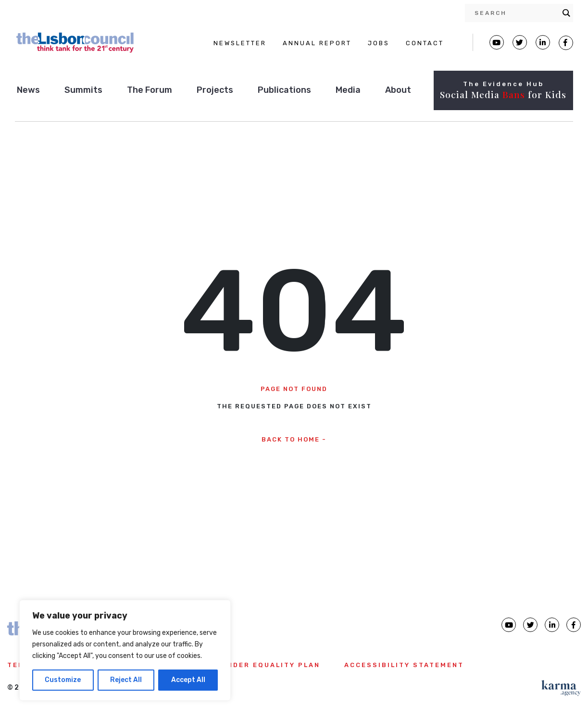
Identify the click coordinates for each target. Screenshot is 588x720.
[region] (125, 650)
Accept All (188, 680)
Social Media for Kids (503, 94)
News (28, 90)
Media (348, 90)
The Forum (150, 90)
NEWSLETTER (240, 43)
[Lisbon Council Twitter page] (520, 42)
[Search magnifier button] (566, 13)
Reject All (126, 680)
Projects (215, 90)
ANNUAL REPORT (317, 43)
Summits (83, 90)
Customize (63, 680)
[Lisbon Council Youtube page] (497, 42)
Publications (284, 90)
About (398, 90)
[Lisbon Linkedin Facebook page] (543, 42)
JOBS (379, 43)
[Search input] (516, 13)
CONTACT (425, 43)
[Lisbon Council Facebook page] (566, 43)
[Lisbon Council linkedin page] (552, 625)
